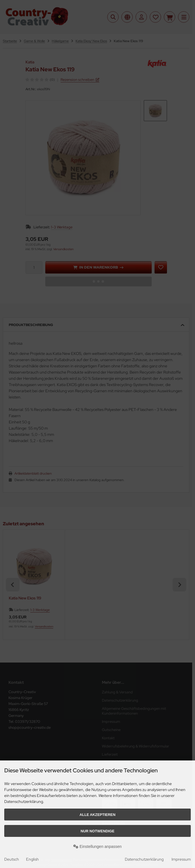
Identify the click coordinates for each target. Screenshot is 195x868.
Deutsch (12, 859)
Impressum (181, 859)
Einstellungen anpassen (97, 846)
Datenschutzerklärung (144, 859)
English (32, 859)
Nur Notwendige (97, 831)
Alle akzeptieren (97, 815)
